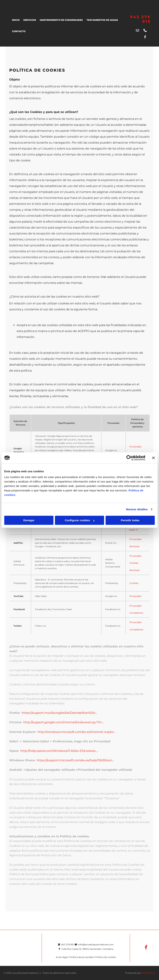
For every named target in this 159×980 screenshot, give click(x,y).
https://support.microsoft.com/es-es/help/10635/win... (75, 760)
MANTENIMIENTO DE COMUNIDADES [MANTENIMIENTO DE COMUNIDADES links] (61, 20)
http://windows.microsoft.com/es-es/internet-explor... (76, 732)
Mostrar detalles (137, 509)
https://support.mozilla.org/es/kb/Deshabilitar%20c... (59, 713)
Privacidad (135, 447)
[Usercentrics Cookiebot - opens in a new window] (129, 458)
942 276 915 (67, 944)
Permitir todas (130, 520)
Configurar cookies (80, 520)
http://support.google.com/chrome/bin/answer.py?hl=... (64, 722)
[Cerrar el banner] (153, 458)
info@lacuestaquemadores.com (96, 944)
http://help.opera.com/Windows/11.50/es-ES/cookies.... (59, 751)
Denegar (29, 520)
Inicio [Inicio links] (16, 20)
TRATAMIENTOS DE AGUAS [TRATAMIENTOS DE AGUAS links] (102, 20)
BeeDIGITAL (149, 973)
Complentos (136, 613)
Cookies (134, 563)
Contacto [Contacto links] (19, 31)
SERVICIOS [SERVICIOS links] (30, 20)
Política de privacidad (81, 957)
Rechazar (135, 546)
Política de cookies (106, 957)
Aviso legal (62, 957)
